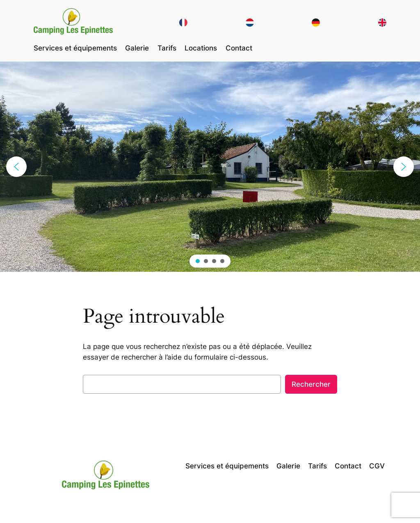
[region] (210, 167)
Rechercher (311, 384)
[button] (16, 167)
